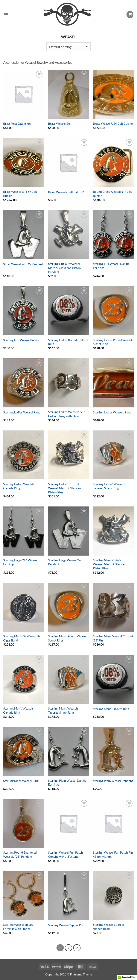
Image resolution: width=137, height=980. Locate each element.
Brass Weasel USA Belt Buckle (113, 123)
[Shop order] (68, 47)
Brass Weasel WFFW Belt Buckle (20, 194)
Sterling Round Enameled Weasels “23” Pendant (20, 854)
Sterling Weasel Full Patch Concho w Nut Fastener (65, 854)
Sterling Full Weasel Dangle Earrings (111, 266)
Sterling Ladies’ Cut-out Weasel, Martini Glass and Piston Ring (65, 488)
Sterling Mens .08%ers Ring (111, 709)
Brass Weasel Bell (60, 123)
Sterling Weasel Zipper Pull (66, 925)
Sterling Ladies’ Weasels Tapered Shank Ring (109, 486)
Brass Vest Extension (17, 123)
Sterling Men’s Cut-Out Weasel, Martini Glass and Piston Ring (110, 564)
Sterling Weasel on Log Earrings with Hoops (18, 927)
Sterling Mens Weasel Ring (21, 781)
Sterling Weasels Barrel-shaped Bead (109, 927)
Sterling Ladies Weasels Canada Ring (19, 486)
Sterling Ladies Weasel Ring (21, 412)
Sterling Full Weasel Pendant (22, 340)
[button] (6, 15)
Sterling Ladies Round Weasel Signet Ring (113, 342)
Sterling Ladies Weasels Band (112, 412)
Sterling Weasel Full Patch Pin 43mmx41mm (113, 854)
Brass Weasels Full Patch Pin (67, 192)
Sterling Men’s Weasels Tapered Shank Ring (63, 710)
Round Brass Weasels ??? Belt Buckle (112, 194)
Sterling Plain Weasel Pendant (113, 781)
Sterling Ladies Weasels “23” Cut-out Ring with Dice (67, 414)
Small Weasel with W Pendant (23, 264)
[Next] (77, 948)
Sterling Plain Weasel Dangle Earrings (67, 783)
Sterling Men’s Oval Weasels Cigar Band (22, 638)
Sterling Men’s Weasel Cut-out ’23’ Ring (113, 638)
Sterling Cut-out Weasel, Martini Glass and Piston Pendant (64, 268)
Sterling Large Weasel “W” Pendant (65, 562)
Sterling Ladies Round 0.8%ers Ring (68, 342)
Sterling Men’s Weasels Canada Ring (18, 710)
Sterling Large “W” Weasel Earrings (20, 562)
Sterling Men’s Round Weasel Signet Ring (67, 638)
